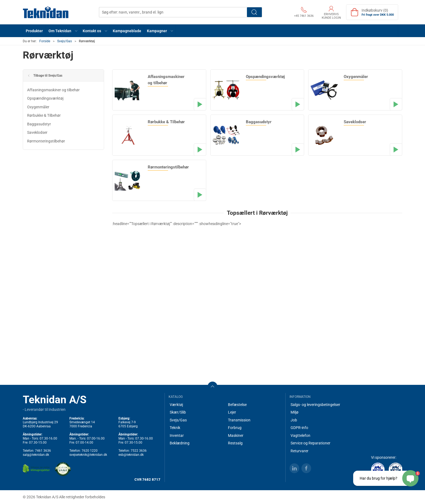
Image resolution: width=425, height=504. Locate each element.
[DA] (46, 12)
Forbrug (235, 428)
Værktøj (176, 405)
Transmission (239, 420)
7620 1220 (90, 451)
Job (294, 420)
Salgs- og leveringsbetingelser (315, 405)
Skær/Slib (178, 412)
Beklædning (180, 443)
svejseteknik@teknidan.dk (88, 455)
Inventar (177, 435)
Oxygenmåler (38, 107)
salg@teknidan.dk (36, 455)
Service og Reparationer (310, 443)
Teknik (175, 428)
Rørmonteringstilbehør (46, 141)
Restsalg (235, 443)
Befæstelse (237, 405)
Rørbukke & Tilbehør (44, 115)
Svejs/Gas (65, 41)
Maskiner (236, 435)
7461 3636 (43, 451)
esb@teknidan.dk (131, 455)
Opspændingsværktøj (45, 98)
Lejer (232, 412)
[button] (63, 31)
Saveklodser (37, 132)
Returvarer (300, 451)
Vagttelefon (300, 435)
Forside (45, 41)
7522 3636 (139, 451)
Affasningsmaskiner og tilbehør (53, 90)
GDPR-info (299, 428)
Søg (254, 12)
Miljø (294, 412)
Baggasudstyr (39, 124)
